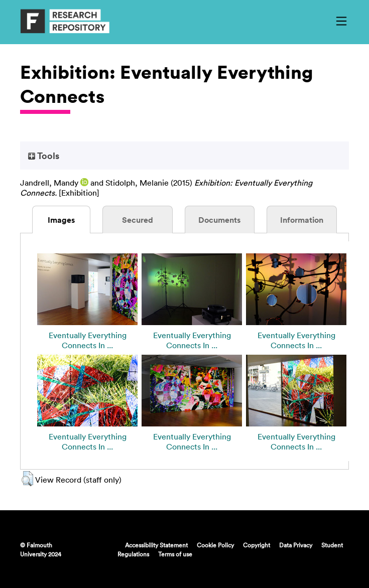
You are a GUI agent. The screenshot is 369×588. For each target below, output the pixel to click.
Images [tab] (61, 220)
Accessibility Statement (156, 545)
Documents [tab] (219, 220)
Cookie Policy (215, 545)
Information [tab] (302, 220)
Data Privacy (296, 545)
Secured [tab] (138, 220)
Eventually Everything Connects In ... (88, 340)
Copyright (257, 545)
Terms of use (175, 554)
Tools (44, 156)
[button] (27, 479)
